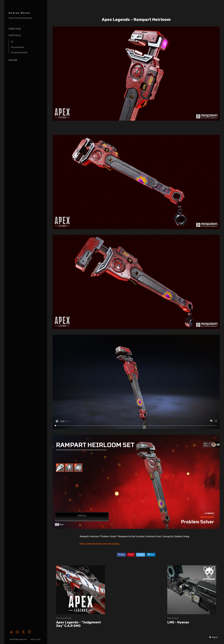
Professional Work (19, 53)
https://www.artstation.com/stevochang (99, 544)
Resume (13, 60)
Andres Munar (19, 13)
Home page (15, 29)
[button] (213, 637)
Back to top (36, 639)
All (12, 42)
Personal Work (17, 47)
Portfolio (15, 35)
